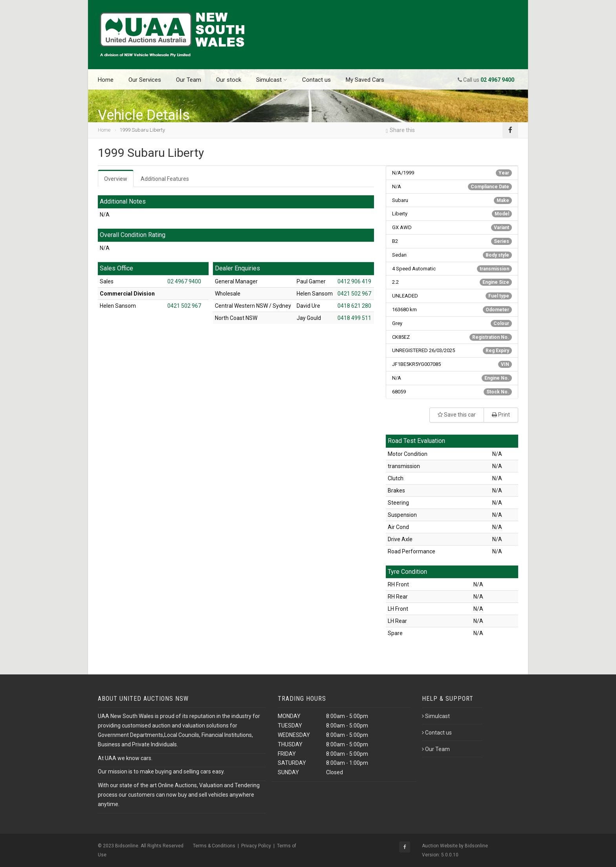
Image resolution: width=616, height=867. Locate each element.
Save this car (457, 415)
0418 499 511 (354, 318)
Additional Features (165, 179)
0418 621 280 (354, 306)
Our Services (145, 80)
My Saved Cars (365, 80)
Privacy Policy (256, 846)
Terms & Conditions (214, 846)
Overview (116, 179)
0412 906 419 (354, 281)
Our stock (229, 80)
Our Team (189, 80)
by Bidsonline (473, 846)
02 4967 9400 (184, 281)
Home (106, 80)
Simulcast (272, 80)
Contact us (316, 80)
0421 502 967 (184, 306)
